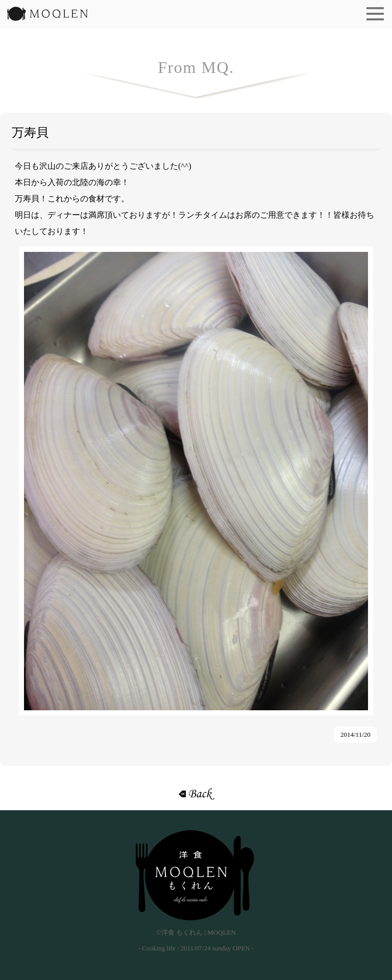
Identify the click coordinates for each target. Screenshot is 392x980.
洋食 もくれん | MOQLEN (47, 17)
